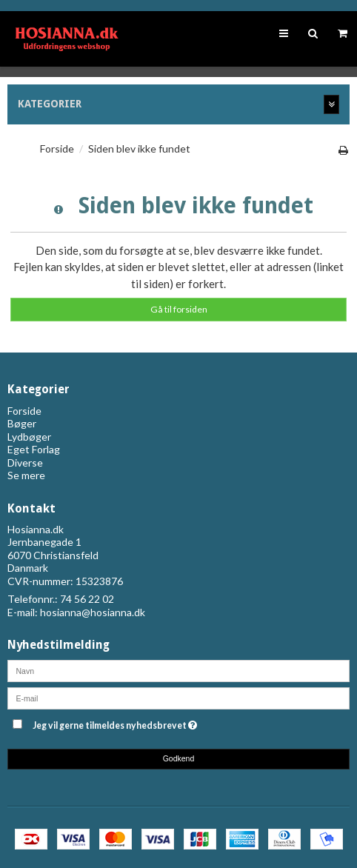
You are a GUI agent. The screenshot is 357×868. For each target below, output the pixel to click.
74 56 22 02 (87, 599)
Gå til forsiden (179, 309)
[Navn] (178, 669)
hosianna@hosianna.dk (93, 612)
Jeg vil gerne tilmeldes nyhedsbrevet (151, 723)
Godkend (179, 758)
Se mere (26, 475)
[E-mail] (178, 697)
